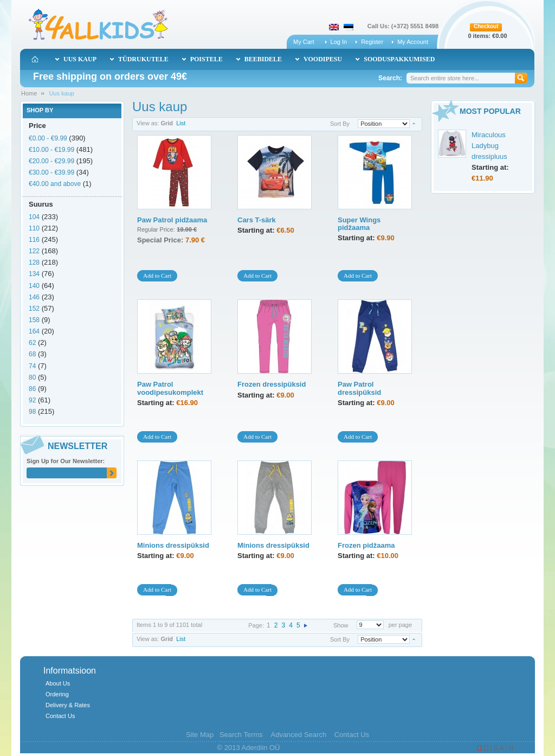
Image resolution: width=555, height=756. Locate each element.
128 (34, 262)
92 (32, 400)
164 (34, 331)
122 (34, 251)
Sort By (340, 124)
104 (34, 217)
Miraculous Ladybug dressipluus (489, 146)
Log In (339, 42)
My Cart (304, 42)
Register (372, 42)
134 (34, 274)
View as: (148, 123)
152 (34, 309)
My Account (413, 42)
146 (34, 297)
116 (34, 240)
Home (29, 93)
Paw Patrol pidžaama (172, 220)
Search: (390, 78)
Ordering (57, 694)
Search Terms (241, 735)
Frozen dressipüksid (272, 384)
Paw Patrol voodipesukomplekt (170, 388)
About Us (58, 683)
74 (32, 366)
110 (34, 228)
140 (34, 286)
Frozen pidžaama (366, 545)
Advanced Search (298, 735)
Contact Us (60, 716)
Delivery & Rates (68, 705)
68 (32, 354)
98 (32, 412)
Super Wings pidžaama (359, 224)
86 (32, 389)
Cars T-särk (257, 220)
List (181, 123)
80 (32, 377)
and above (55, 184)
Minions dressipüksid (173, 545)
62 (32, 343)
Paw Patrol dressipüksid (359, 388)
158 (34, 320)
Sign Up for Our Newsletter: (66, 461)
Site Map (200, 735)
